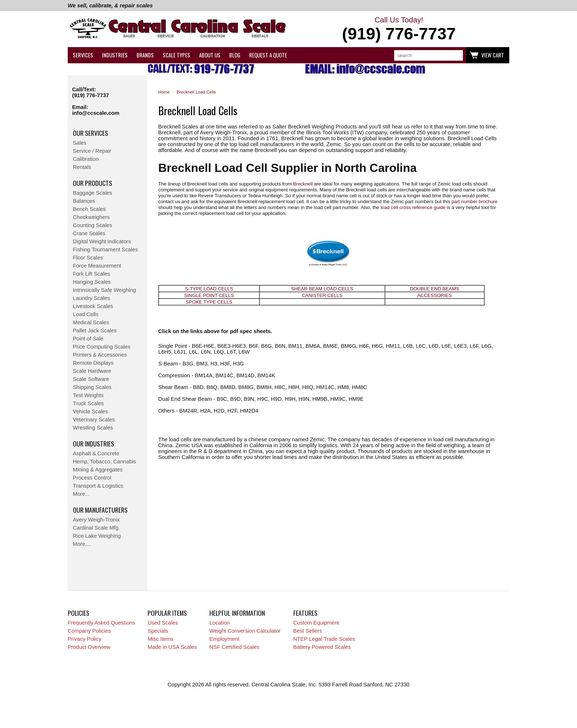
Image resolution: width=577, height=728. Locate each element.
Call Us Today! (399, 29)
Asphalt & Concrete (96, 453)
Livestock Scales (93, 306)
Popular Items (167, 613)
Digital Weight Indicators (102, 241)
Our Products (93, 183)
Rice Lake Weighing (97, 536)
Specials (158, 631)
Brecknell (303, 184)
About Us (210, 55)
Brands (145, 55)
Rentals (82, 167)
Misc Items (160, 639)
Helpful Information (237, 613)
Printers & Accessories (100, 355)
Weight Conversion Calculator (245, 631)
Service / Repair (92, 151)
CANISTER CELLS (322, 295)
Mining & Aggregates (98, 470)
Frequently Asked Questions (101, 623)
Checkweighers (91, 217)
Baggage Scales (93, 193)
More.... (82, 544)
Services (83, 55)
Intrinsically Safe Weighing (105, 290)
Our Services (91, 133)
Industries (115, 55)
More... (81, 494)
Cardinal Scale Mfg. (96, 528)
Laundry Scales (91, 298)
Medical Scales (91, 322)
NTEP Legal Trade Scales (324, 639)
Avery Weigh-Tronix (96, 520)
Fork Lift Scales (91, 274)
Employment (224, 639)
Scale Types (176, 55)
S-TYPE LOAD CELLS (209, 289)
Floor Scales (88, 258)
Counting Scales (93, 225)
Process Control (92, 478)
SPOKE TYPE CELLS (209, 302)
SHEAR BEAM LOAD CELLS (322, 289)
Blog (235, 55)
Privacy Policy (84, 639)
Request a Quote (268, 55)
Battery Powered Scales (322, 647)
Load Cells (86, 314)
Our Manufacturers (100, 510)
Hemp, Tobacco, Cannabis (105, 462)
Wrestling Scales (93, 428)
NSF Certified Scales (234, 647)
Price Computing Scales (102, 347)
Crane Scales (89, 233)
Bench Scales (89, 209)
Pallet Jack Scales (95, 331)
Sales (80, 143)
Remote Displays (93, 363)
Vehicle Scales (90, 411)
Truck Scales (88, 403)
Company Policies (89, 631)
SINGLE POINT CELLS (209, 295)
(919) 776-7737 (91, 95)
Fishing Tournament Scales (105, 250)
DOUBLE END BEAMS (435, 289)
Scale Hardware (92, 371)
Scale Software (91, 379)
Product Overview (89, 647)
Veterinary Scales (94, 420)
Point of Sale (88, 339)
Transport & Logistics (98, 486)
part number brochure (475, 202)
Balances (84, 201)
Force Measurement (97, 266)
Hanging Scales (92, 282)
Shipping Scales (92, 387)
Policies (79, 613)
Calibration (86, 159)
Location (220, 623)
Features (305, 613)
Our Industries (93, 443)
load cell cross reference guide (413, 207)
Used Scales (163, 623)
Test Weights (88, 395)
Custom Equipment (316, 623)
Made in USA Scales (172, 647)
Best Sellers (308, 631)
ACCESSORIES (435, 295)
